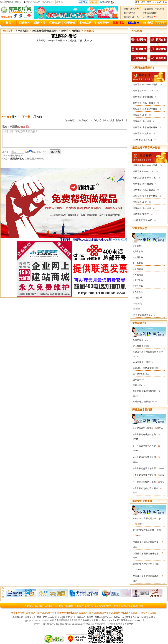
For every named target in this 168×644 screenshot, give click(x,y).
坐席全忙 (137, 385)
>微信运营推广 (150, 13)
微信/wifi (81, 617)
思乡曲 (38, 117)
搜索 (137, 2)
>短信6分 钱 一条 (131, 17)
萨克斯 (138, 178)
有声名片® (30, 617)
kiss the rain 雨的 (150, 85)
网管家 (67, 617)
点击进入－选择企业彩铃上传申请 (95, 613)
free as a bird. (148, 91)
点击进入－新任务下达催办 (143, 613)
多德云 (90, 617)
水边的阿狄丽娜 (150, 127)
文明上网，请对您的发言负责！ (65, 140)
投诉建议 (39, 606)
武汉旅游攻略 (133, 617)
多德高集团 (18, 617)
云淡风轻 (147, 133)
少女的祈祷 (148, 97)
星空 (15, 117)
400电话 (148, 23)
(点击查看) (23, 127)
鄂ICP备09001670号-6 (106, 620)
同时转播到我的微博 (12, 159)
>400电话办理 (129, 13)
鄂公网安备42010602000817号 (131, 620)
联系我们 (49, 606)
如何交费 (79, 606)
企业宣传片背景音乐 (145, 315)
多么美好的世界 (150, 109)
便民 (149, 2)
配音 (45, 617)
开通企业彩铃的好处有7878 (149, 482)
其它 (138, 309)
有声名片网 (21, 31)
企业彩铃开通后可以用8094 (149, 475)
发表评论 (70, 121)
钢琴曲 (76, 31)
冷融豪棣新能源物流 (142, 402)
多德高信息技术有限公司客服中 (148, 352)
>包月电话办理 (133, 9)
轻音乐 (64, 31)
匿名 (33, 155)
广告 (73, 617)
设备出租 (118, 606)
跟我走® (99, 617)
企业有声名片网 (140, 362)
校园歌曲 (139, 257)
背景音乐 (70, 23)
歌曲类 (139, 303)
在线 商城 (138, 606)
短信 (60, 617)
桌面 (143, 2)
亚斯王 (136, 380)
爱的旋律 (147, 121)
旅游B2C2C (119, 617)
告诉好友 (83, 121)
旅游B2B (108, 617)
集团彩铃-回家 (149, 178)
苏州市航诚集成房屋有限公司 (147, 391)
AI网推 (152, 617)
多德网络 (129, 624)
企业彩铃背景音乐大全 (44, 31)
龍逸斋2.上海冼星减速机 (144, 368)
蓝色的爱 (148, 220)
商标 (39, 617)
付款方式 (157, 2)
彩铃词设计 (102, 23)
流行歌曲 (139, 280)
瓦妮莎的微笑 (17, 162)
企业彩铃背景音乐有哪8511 (149, 468)
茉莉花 (146, 214)
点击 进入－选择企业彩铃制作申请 (43, 613)
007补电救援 (139, 374)
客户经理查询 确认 (104, 606)
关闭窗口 (121, 121)
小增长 (144, 617)
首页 (9, 23)
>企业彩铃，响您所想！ (155, 9)
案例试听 (85, 23)
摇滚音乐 (139, 246)
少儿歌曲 (139, 252)
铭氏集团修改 (139, 346)
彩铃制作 (24, 23)
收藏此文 (109, 121)
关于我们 (29, 606)
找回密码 (105, 2)
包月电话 (128, 606)
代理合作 (69, 606)
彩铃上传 (40, 23)
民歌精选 (139, 275)
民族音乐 (139, 292)
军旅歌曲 (139, 269)
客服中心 (89, 606)
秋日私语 (148, 140)
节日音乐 (139, 286)
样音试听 (55, 23)
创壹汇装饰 (138, 340)
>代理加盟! (151, 17)
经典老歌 (139, 263)
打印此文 (96, 121)
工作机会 (59, 606)
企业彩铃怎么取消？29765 (149, 428)
